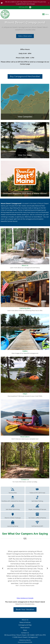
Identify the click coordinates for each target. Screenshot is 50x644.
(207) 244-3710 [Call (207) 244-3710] (23, 7)
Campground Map (25, 625)
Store (25, 630)
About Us (25, 620)
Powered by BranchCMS (25, 642)
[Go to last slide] (3, 568)
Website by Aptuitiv (25, 640)
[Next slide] (47, 568)
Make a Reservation (25, 36)
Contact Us (25, 633)
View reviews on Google (25, 598)
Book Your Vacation (25, 609)
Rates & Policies (25, 622)
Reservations (25, 628)
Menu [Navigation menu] (46, 14)
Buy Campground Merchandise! (25, 76)
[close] (49, 3)
